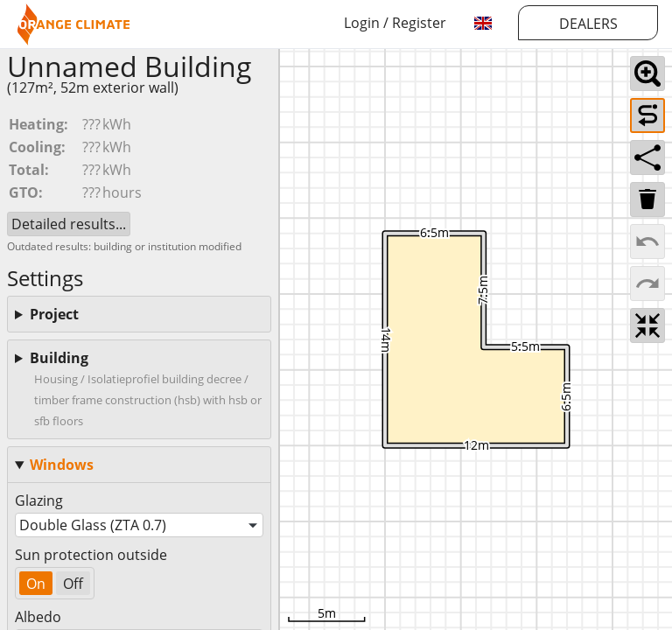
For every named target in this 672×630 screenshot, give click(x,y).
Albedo (38, 617)
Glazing (39, 500)
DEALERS (588, 24)
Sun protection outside (91, 555)
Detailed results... (69, 224)
